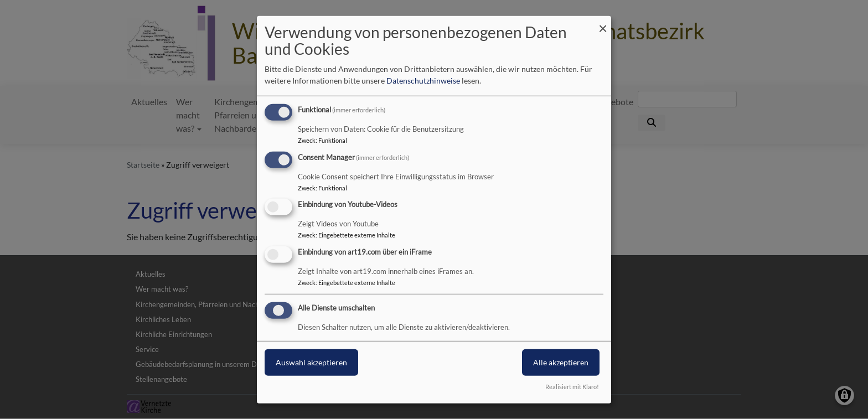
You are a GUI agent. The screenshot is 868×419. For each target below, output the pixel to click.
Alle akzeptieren (561, 362)
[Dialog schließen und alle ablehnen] (603, 22)
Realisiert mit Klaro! (572, 387)
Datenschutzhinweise (423, 81)
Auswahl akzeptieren (311, 362)
